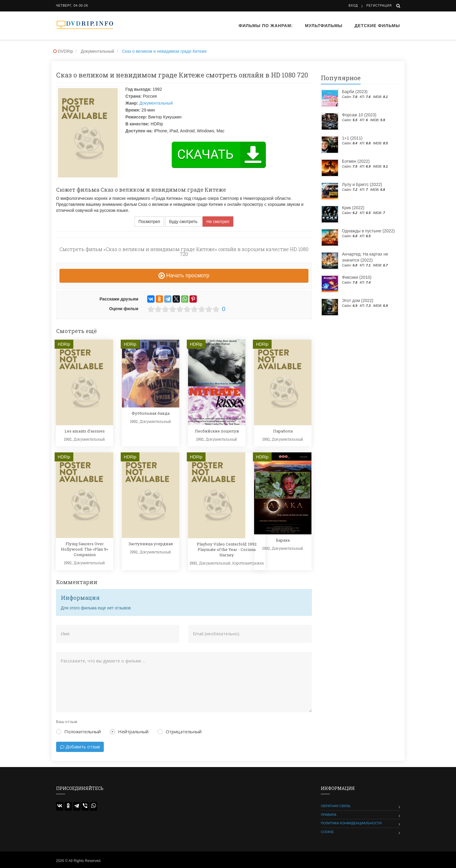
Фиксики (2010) (357, 277)
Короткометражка (248, 563)
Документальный (156, 103)
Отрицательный (180, 731)
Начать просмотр (184, 275)
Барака (283, 540)
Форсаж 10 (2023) (359, 115)
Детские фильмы (377, 26)
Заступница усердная (151, 544)
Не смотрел (218, 222)
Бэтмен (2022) (356, 161)
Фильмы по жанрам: (266, 26)
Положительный (78, 731)
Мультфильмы (324, 26)
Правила (329, 815)
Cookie (327, 832)
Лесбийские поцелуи (217, 431)
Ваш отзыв (67, 722)
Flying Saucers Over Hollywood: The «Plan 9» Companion (85, 549)
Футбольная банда (151, 413)
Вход (353, 6)
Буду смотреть (183, 222)
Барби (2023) (355, 92)
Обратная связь (336, 806)
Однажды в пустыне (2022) (368, 231)
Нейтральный (129, 731)
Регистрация (379, 6)
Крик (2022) (353, 208)
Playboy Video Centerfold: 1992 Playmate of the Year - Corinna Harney (227, 549)
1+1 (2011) (352, 138)
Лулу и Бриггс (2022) (362, 184)
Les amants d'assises (85, 431)
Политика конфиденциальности (351, 823)
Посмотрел (149, 222)
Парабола (283, 431)
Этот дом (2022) (358, 300)
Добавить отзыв (80, 747)
